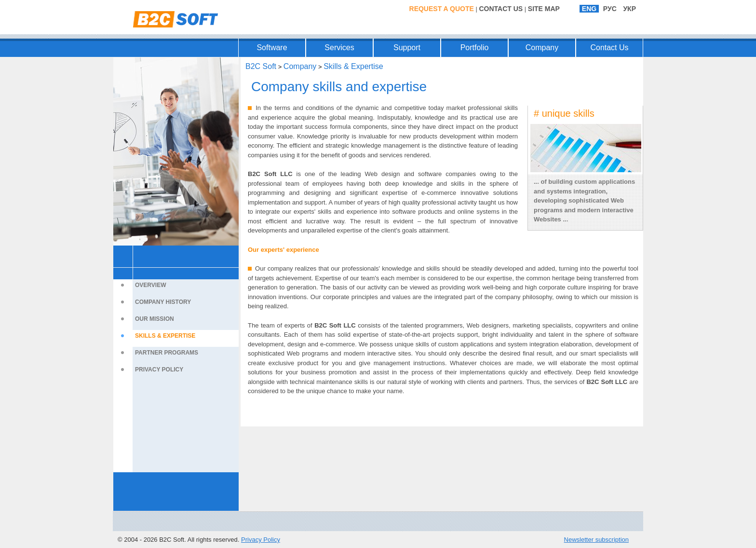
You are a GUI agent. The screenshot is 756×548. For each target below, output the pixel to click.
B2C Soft (261, 66)
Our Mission (155, 319)
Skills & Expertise (165, 336)
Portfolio (475, 48)
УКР (629, 9)
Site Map (544, 9)
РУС (610, 9)
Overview (150, 285)
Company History (163, 302)
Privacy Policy (159, 370)
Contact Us (501, 9)
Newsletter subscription (596, 540)
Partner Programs (167, 353)
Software (272, 48)
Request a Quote (442, 9)
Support (407, 48)
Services (339, 48)
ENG (589, 9)
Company (542, 48)
